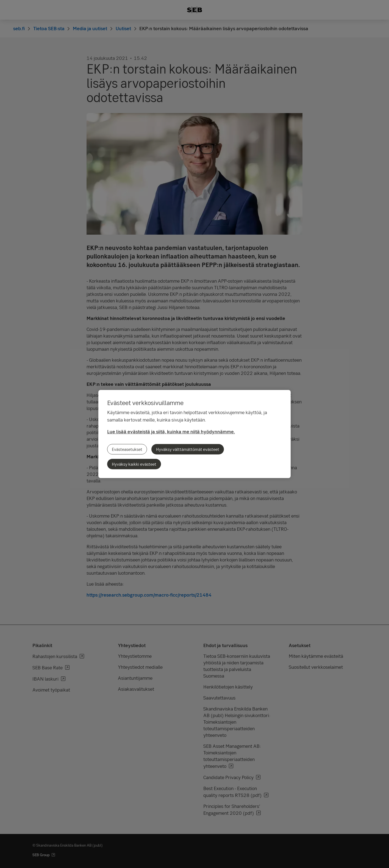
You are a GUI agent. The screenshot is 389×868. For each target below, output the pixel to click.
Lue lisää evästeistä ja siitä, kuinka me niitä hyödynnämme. (171, 432)
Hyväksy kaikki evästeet (134, 464)
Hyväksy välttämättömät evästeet (188, 449)
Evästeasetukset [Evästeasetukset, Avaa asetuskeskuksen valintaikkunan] (127, 449)
